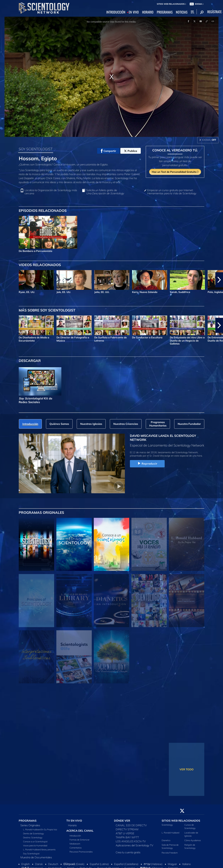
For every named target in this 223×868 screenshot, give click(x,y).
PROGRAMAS (165, 12)
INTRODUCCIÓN (116, 12)
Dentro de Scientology (34, 833)
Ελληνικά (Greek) (74, 864)
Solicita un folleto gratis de (105, 192)
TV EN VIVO (74, 821)
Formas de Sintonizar (79, 840)
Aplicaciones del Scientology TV (134, 845)
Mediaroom (75, 844)
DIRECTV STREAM (127, 829)
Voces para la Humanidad (35, 845)
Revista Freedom (170, 853)
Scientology (167, 825)
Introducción (75, 836)
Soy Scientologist (31, 853)
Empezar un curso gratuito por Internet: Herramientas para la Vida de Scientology (172, 192)
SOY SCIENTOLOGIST (36, 149)
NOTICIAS (182, 12)
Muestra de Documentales (36, 857)
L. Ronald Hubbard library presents (39, 849)
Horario (72, 825)
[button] (219, 280)
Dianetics (166, 840)
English (26, 864)
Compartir (108, 151)
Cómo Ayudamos (193, 840)
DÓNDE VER (122, 821)
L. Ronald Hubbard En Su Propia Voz (40, 829)
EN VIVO (134, 12)
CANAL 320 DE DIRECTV (131, 825)
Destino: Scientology (33, 837)
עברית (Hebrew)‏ (153, 864)
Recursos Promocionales (81, 852)
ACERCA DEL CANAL (80, 831)
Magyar (172, 864)
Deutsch (53, 864)
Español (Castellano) (126, 864)
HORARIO (148, 12)
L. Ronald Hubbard (170, 833)
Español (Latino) (99, 864)
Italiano (186, 864)
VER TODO (187, 769)
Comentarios (76, 848)
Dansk (39, 864)
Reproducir (147, 464)
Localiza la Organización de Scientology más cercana (51, 192)
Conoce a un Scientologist (35, 841)
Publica (131, 151)
